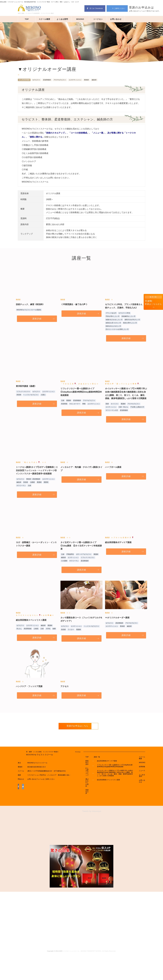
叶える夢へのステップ (85, 793)
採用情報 (142, 786)
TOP (27, 19)
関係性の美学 (85, 782)
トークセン (98, 19)
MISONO (80, 19)
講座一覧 (93, 776)
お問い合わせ (116, 19)
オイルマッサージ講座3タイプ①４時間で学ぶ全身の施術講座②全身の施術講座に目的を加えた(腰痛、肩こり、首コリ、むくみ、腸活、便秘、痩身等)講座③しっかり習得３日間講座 (115, 792)
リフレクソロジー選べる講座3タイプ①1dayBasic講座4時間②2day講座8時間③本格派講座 (114, 784)
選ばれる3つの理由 (85, 806)
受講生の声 (85, 817)
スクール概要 (44, 19)
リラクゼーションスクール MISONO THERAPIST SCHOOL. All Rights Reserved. (89, 977)
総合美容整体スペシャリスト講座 (105, 798)
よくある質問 (62, 19)
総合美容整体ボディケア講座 (103, 779)
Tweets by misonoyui (92, 837)
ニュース (142, 789)
